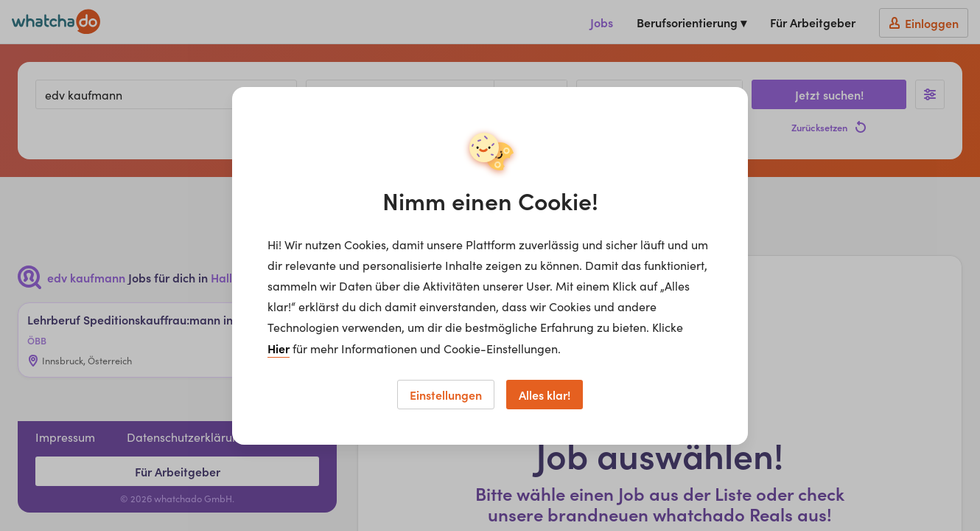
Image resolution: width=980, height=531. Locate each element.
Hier (279, 348)
